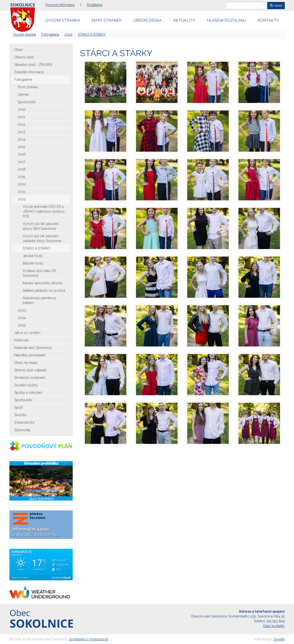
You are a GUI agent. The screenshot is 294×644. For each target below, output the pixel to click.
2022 (68, 34)
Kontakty (268, 20)
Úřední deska (147, 20)
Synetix (279, 639)
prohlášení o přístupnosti (89, 639)
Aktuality (184, 20)
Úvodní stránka (63, 20)
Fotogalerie (50, 34)
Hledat (276, 6)
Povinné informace (60, 5)
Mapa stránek (107, 20)
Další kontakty (274, 626)
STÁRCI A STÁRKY (92, 34)
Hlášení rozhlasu (226, 20)
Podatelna (95, 5)
